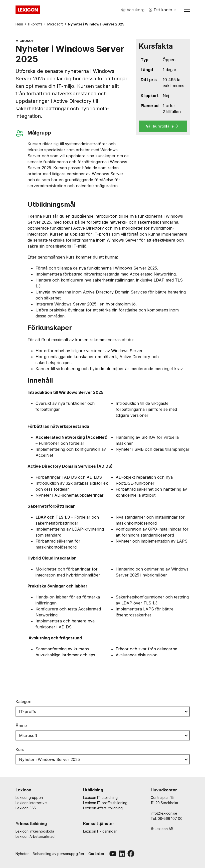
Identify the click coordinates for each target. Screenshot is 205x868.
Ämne (21, 726)
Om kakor (96, 854)
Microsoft (55, 25)
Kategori (23, 702)
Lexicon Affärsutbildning (103, 808)
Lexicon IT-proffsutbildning (105, 803)
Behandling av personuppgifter (59, 854)
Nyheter (22, 854)
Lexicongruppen (29, 797)
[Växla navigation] (187, 10)
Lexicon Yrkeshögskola (35, 831)
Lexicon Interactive (31, 803)
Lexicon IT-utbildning (100, 797)
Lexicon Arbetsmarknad (35, 836)
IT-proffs (35, 25)
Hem (19, 25)
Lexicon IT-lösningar (100, 831)
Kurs (20, 750)
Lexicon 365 (26, 808)
